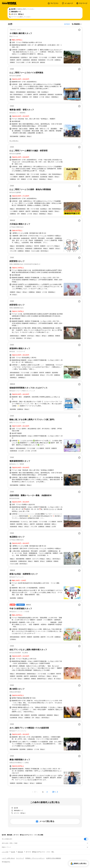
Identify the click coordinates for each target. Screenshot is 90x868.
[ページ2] (47, 792)
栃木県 (13, 852)
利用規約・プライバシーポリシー (35, 858)
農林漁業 (20, 852)
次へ (54, 792)
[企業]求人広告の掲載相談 (53, 858)
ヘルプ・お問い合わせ (8, 858)
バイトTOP (5, 852)
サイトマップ (20, 858)
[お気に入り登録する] (79, 30)
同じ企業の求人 (14, 141)
